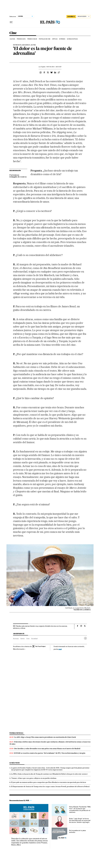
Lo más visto (15, 763)
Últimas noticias (72, 39)
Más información (19, 649)
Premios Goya (21, 39)
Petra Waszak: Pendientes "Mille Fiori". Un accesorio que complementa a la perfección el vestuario (80, 809)
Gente (22, 639)
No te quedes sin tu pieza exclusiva (77, 831)
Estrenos (62, 39)
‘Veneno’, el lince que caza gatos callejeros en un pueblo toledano (34, 778)
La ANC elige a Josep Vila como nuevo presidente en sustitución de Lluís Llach (45, 737)
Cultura (12, 39)
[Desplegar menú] (11, 22)
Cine (13, 33)
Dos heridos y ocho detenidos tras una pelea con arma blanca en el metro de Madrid (47, 749)
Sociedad (34, 639)
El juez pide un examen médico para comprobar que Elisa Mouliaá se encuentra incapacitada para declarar (49, 782)
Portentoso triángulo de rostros (18, 176)
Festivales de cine (45, 39)
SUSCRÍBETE (71, 17)
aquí (60, 649)
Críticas (55, 39)
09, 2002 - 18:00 (54, 67)
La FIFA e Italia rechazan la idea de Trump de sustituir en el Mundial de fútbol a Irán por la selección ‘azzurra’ (49, 774)
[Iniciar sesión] (84, 17)
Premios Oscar (32, 39)
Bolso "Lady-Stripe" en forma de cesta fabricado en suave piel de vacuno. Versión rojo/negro (80, 820)
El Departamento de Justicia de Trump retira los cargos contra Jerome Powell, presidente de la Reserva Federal (50, 786)
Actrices (16, 639)
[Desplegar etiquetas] (85, 638)
